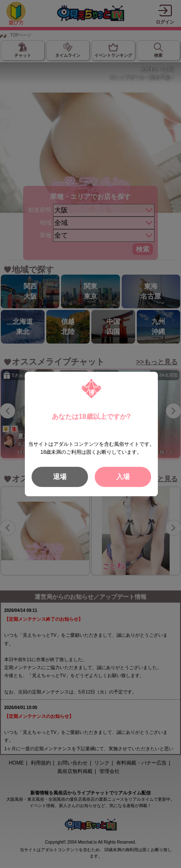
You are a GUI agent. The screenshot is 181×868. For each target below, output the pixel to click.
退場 (60, 477)
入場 (123, 477)
